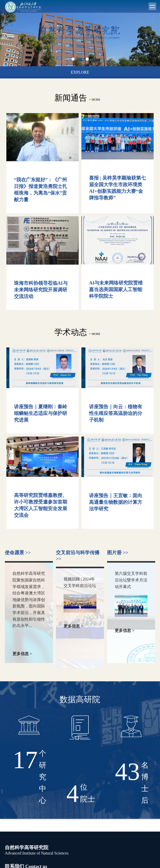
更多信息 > (26, 654)
